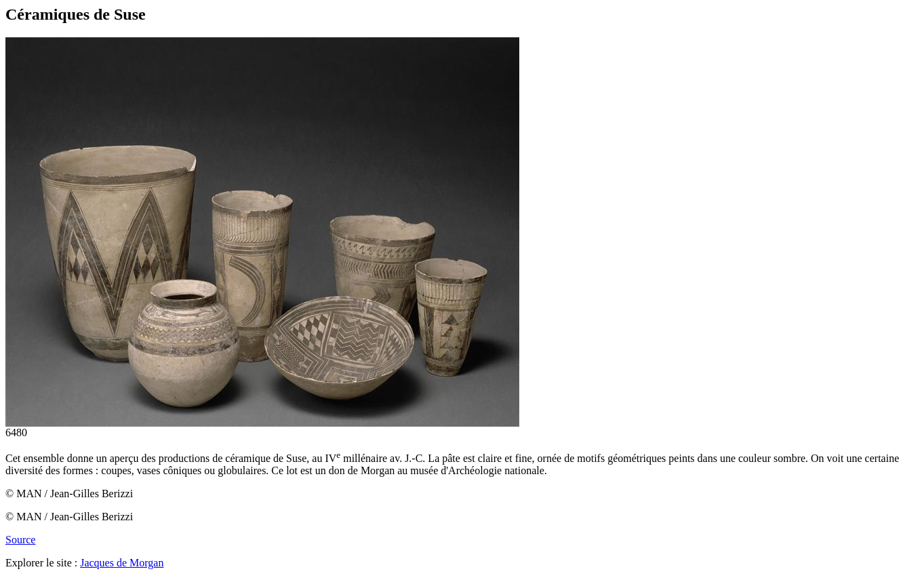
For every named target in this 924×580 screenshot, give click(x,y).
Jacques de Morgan (122, 563)
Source (20, 540)
